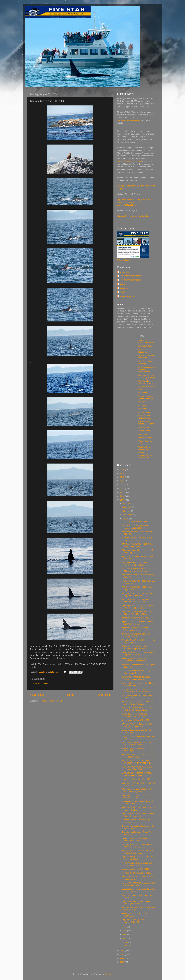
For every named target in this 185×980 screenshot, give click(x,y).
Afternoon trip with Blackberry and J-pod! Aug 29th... (138, 551)
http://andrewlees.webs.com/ (129, 161)
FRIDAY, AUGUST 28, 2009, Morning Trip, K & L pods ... (138, 588)
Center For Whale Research (146, 357)
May (125, 934)
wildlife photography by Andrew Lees (145, 455)
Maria (122, 292)
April (125, 938)
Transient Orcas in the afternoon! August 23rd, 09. (136, 635)
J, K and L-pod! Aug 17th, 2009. (136, 720)
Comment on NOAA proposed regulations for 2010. (135, 527)
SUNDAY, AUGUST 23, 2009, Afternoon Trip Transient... (135, 647)
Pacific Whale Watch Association (146, 423)
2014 (123, 481)
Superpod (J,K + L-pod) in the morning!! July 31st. (135, 921)
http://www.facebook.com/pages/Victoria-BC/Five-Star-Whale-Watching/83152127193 (135, 202)
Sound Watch (144, 431)
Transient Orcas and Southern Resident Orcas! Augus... (135, 629)
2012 (123, 488)
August (126, 518)
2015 (123, 477)
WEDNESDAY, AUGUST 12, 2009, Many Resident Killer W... (137, 774)
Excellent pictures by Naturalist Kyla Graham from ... (138, 803)
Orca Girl (142, 402)
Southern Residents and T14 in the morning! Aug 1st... (137, 902)
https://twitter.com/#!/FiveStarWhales (133, 216)
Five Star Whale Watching (131, 276)
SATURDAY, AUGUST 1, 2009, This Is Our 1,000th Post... (138, 884)
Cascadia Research (143, 351)
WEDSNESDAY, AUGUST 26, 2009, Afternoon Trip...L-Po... (138, 607)
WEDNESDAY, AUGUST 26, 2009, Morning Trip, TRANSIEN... (137, 613)
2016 (123, 473)
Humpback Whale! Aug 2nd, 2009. (137, 873)
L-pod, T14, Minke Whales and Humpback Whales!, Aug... (135, 715)
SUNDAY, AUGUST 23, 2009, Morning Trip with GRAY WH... (139, 654)
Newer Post (37, 695)
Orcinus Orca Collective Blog (145, 417)
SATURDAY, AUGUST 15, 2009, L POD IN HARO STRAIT (137, 743)
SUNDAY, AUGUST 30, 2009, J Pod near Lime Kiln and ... (138, 545)
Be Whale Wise (145, 346)
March (125, 942)
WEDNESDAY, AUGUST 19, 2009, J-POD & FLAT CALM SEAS (138, 709)
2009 (123, 500)
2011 (123, 492)
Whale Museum (145, 438)
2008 (123, 951)
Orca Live (143, 409)
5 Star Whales (123, 260)
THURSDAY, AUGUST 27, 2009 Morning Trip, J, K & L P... (136, 600)
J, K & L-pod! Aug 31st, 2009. (135, 522)
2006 (123, 958)
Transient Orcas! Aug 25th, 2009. (136, 618)
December (127, 503)
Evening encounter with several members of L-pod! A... (136, 839)
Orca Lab (143, 405)
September (127, 515)
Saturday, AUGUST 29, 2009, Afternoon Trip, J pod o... (135, 564)
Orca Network (144, 412)
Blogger (108, 974)
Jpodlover (124, 288)
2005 (123, 962)
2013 (123, 485)
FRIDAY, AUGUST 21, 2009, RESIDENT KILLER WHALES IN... (138, 690)
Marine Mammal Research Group (146, 397)
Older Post (104, 695)
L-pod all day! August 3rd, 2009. (136, 869)
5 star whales (126, 272)
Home (71, 695)
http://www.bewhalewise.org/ (129, 120)
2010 (123, 496)
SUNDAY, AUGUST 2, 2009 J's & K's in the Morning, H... (138, 878)
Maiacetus (143, 393)
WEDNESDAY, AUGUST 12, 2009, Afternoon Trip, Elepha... (137, 768)
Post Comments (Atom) (52, 701)
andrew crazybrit (127, 296)
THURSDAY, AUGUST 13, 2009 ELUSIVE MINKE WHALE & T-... (137, 762)
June (125, 931)
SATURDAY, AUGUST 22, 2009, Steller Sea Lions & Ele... (136, 678)
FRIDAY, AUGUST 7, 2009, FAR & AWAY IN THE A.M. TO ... (137, 846)
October (126, 511)
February (127, 946)
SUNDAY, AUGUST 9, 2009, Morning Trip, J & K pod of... (138, 815)
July (124, 927)
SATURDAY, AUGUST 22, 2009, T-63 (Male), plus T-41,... (138, 672)
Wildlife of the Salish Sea (144, 448)
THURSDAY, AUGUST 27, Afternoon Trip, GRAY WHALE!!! (138, 594)
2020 (123, 470)
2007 (123, 954)
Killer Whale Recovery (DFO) (146, 382)
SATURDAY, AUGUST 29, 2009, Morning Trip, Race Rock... (136, 570)
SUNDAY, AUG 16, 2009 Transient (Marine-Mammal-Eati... (137, 725)
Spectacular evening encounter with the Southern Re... (137, 623)
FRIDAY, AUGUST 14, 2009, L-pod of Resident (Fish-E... (138, 756)
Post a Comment (41, 683)
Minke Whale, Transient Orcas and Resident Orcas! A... (137, 864)
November (127, 507)
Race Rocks (144, 427)
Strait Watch (144, 434)
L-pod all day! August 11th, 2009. (136, 779)
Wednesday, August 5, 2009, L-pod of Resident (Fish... (138, 858)
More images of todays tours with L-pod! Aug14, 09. (137, 750)
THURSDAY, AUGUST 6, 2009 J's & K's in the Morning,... (138, 852)
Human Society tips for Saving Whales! (147, 376)
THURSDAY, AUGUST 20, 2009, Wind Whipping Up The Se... (139, 703)
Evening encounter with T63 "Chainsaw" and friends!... (134, 660)
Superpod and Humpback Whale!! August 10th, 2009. (137, 796)
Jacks (122, 284)
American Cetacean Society (146, 341)
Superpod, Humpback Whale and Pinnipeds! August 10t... (136, 790)
